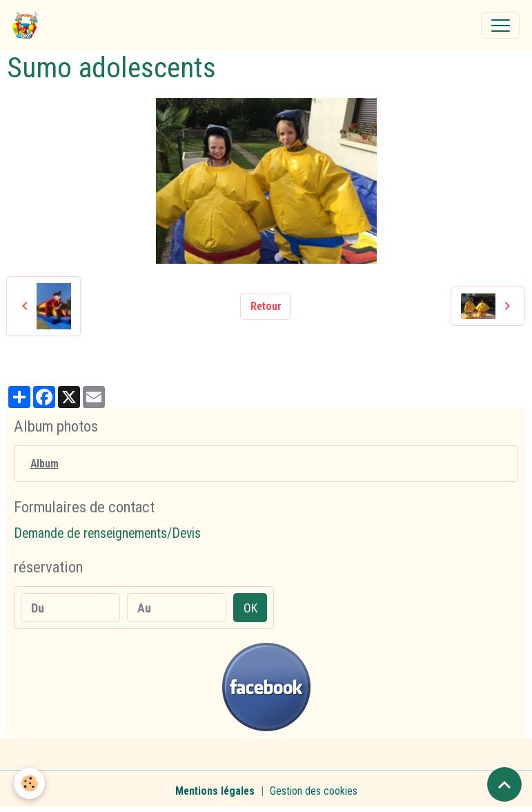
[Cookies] (29, 783)
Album (45, 464)
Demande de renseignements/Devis (107, 533)
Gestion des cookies (314, 791)
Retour (266, 306)
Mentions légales (215, 791)
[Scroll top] (504, 784)
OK (250, 608)
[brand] (29, 26)
